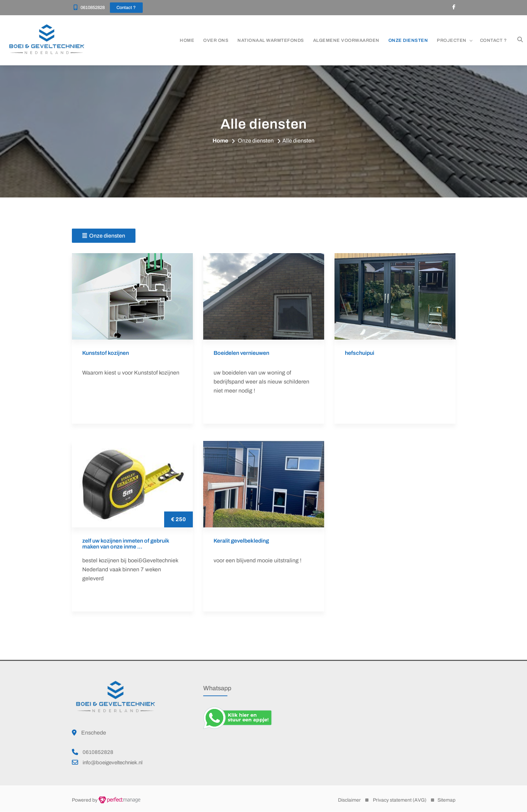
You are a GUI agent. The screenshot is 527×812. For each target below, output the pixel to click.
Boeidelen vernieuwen (241, 353)
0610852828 (93, 8)
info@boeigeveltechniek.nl (112, 763)
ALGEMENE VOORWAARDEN (346, 40)
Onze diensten (408, 40)
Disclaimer (349, 800)
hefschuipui (360, 353)
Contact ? (493, 40)
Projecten (452, 40)
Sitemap (446, 800)
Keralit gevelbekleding (241, 541)
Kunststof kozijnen (106, 353)
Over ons (216, 40)
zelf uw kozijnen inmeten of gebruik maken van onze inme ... (126, 544)
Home (187, 40)
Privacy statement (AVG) (400, 800)
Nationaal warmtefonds (271, 40)
